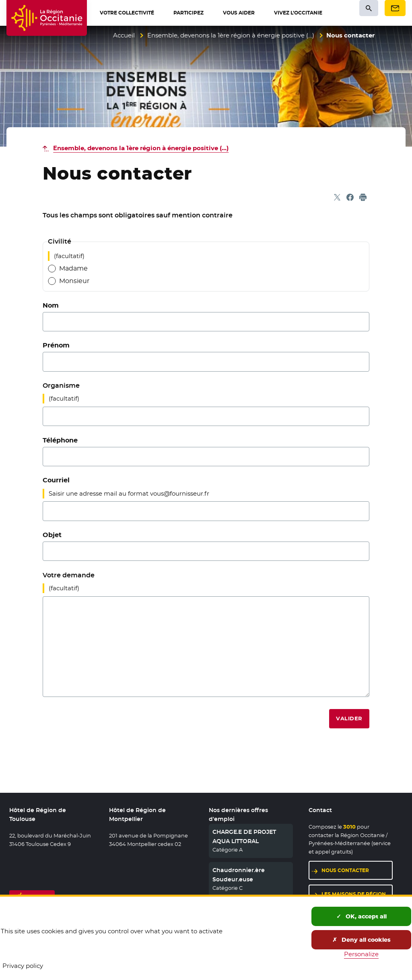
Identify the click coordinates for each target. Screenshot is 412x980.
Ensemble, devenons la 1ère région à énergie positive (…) (231, 35)
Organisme (61, 386)
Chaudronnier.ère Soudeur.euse (239, 875)
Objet (52, 535)
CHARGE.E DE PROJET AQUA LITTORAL (244, 836)
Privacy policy (23, 966)
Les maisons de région (354, 894)
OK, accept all (362, 916)
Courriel (56, 480)
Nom (51, 305)
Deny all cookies (362, 940)
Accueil (124, 35)
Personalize (361, 954)
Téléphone (60, 440)
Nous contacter (345, 870)
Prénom (56, 345)
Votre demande (69, 575)
